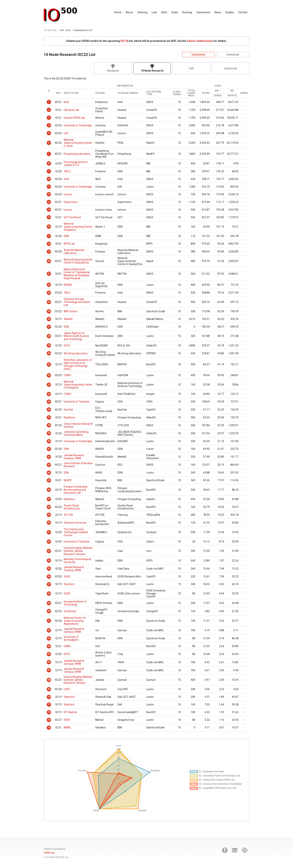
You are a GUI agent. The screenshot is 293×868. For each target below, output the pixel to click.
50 (49, 522)
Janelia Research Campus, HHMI (74, 457)
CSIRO (67, 375)
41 (49, 449)
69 (49, 689)
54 (49, 560)
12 (49, 194)
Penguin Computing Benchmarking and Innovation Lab (75, 490)
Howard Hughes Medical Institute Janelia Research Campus (78, 551)
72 (49, 712)
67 (49, 670)
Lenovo (68, 194)
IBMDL (67, 727)
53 (49, 551)
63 (49, 638)
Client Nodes (177, 93)
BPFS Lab (69, 244)
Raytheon (69, 417)
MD (232, 91)
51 (49, 532)
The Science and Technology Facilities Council (76, 532)
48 (49, 507)
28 (49, 336)
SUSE (67, 576)
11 (49, 186)
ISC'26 (124, 41)
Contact (243, 12)
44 (49, 473)
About (129, 12)
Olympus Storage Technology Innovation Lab (77, 302)
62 (49, 630)
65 (49, 654)
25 (49, 311)
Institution (71, 93)
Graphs (230, 12)
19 (49, 252)
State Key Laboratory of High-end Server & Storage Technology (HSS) (78, 364)
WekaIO (68, 319)
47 (49, 499)
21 (49, 274)
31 (49, 364)
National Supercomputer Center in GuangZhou (78, 261)
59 (49, 603)
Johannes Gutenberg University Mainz (76, 433)
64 (49, 646)
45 (49, 480)
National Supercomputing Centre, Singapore (78, 227)
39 (49, 433)
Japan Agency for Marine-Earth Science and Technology (76, 336)
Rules (175, 12)
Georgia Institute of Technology (75, 603)
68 (49, 680)
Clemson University (75, 523)
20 (49, 261)
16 (49, 226)
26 (49, 319)
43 (49, 465)
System (100, 93)
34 (49, 394)
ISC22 (68, 30)
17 (49, 236)
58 (49, 593)
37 (49, 417)
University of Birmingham (71, 638)
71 (49, 704)
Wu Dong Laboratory (76, 353)
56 (49, 576)
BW (217, 91)
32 (49, 375)
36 (49, 409)
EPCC (67, 346)
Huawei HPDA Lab (74, 118)
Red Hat (68, 410)
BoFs (164, 12)
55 (49, 568)
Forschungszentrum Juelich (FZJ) (76, 164)
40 (49, 441)
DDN (66, 236)
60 (49, 611)
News (218, 12)
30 (49, 353)
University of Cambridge (78, 125)
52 (49, 542)
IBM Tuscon (71, 311)
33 (49, 385)
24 (49, 302)
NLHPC (68, 480)
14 (49, 209)
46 (49, 490)
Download (233, 55)
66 (49, 662)
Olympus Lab (71, 110)
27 (49, 327)
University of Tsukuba (76, 402)
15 (49, 217)
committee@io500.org (56, 857)
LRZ (66, 133)
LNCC (67, 689)
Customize (198, 55)
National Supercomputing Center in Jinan (78, 143)
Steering (142, 12)
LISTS (62, 30)
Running (187, 12)
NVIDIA (68, 285)
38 (49, 425)
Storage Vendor (128, 93)
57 (49, 584)
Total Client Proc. (191, 93)
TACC (67, 171)
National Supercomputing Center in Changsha (78, 385)
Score (206, 93)
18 (49, 244)
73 (49, 720)
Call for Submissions (200, 41)
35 (49, 402)
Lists (154, 12)
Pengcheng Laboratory (77, 154)
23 (49, 293)
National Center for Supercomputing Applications (75, 621)
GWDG (67, 646)
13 (49, 202)
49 (49, 515)
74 (49, 727)
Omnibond (70, 611)
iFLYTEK (68, 515)
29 (49, 345)
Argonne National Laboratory (74, 252)
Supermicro (71, 202)
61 (49, 621)
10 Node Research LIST (82, 30)
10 (49, 179)
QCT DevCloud (72, 217)
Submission (203, 12)
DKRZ (67, 720)
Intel (66, 102)
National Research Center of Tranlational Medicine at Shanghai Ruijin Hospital (77, 274)
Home (118, 12)
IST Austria (70, 712)
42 (49, 457)
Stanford (69, 584)
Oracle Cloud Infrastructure (72, 507)
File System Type (154, 93)
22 (49, 285)
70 (49, 697)
